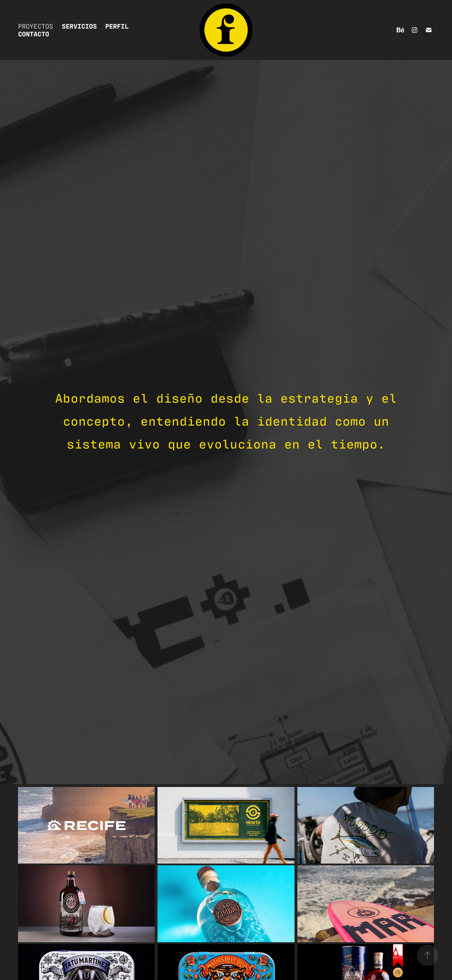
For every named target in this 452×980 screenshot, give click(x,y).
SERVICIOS (79, 26)
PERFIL (117, 26)
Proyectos (35, 26)
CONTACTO (34, 33)
